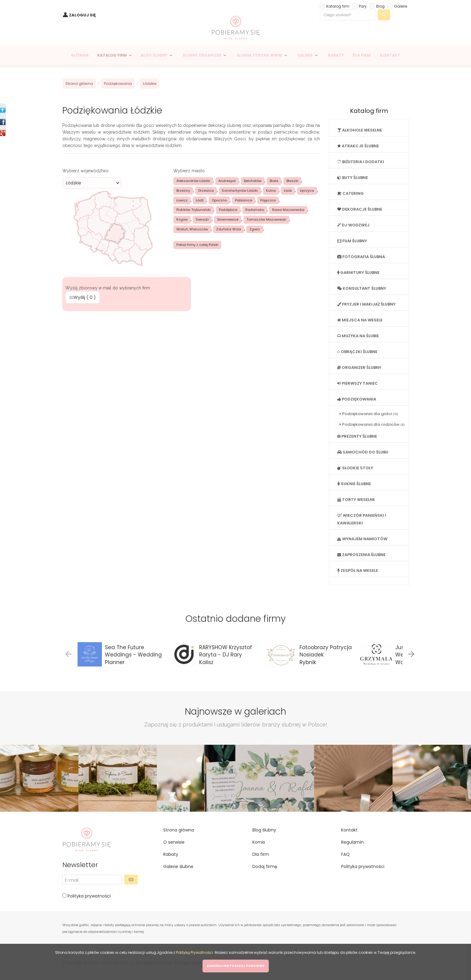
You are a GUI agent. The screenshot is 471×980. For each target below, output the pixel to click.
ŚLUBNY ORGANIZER (202, 55)
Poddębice (228, 210)
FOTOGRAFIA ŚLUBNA (361, 257)
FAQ (345, 854)
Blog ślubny (264, 830)
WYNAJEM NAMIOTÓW (362, 539)
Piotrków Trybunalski (194, 210)
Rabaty (171, 854)
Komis (259, 842)
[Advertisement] (191, 357)
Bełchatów (253, 181)
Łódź (200, 200)
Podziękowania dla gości (369, 414)
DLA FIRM (361, 55)
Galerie (401, 6)
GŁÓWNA (80, 55)
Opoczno (219, 200)
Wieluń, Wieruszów (192, 229)
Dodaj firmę (265, 866)
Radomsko (255, 210)
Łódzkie (150, 84)
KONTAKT (390, 55)
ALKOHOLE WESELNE (360, 130)
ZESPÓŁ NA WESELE (358, 570)
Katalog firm (338, 6)
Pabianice (244, 200)
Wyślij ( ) (83, 297)
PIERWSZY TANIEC (358, 383)
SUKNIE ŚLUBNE (354, 484)
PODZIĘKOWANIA (357, 399)
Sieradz (202, 219)
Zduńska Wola (229, 229)
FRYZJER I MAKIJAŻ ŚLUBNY (366, 304)
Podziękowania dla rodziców (372, 424)
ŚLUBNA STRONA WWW (259, 55)
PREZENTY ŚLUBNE (357, 436)
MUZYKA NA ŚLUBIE (358, 336)
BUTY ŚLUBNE (353, 178)
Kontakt (349, 830)
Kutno (271, 191)
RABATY (336, 55)
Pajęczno (268, 200)
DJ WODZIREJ (353, 225)
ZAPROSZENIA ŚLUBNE (361, 555)
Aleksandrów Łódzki (193, 181)
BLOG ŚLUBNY (154, 55)
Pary (363, 6)
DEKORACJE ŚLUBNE (360, 209)
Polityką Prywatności (194, 952)
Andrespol (227, 181)
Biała (274, 181)
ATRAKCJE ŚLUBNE (358, 146)
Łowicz (182, 200)
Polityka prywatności (88, 896)
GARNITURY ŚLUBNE (358, 273)
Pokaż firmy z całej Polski (197, 245)
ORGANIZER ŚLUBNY (359, 367)
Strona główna (79, 84)
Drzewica (206, 191)
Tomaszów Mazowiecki (266, 219)
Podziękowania (118, 84)
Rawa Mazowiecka (288, 210)
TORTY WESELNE (356, 500)
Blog (380, 6)
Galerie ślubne (178, 866)
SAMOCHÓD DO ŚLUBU (363, 452)
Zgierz (255, 229)
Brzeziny (183, 191)
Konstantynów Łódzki (240, 191)
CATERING (350, 193)
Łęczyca (307, 191)
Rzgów (182, 219)
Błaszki (292, 181)
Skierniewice (228, 219)
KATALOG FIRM (112, 55)
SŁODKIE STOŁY (355, 468)
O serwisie (174, 842)
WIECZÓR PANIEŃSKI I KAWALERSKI (362, 519)
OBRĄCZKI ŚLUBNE (357, 352)
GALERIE (305, 55)
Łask (288, 191)
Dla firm (261, 854)
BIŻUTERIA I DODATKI (361, 162)
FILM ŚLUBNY (352, 241)
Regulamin (352, 842)
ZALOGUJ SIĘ (82, 15)
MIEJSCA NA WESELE (360, 320)
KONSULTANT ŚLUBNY (362, 288)
